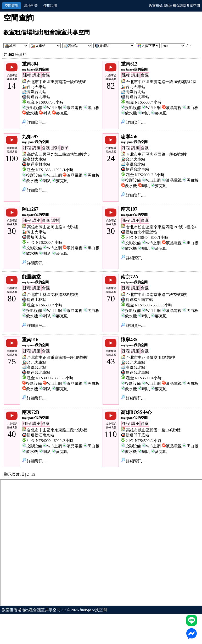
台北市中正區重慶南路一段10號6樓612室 (161, 82)
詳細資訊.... (34, 122)
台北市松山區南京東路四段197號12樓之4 (161, 227)
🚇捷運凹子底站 (135, 435)
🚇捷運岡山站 (34, 237)
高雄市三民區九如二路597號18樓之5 (58, 154)
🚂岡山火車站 (34, 232)
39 (33, 474)
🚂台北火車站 (34, 87)
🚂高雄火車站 (34, 159)
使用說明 (50, 6)
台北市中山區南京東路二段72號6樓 (156, 295)
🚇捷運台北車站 (36, 97)
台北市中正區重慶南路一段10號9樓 (57, 358)
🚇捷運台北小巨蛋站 (139, 232)
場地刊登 (31, 6)
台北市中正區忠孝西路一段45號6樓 (156, 154)
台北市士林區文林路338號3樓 (52, 295)
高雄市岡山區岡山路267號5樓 (52, 227)
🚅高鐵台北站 (34, 92)
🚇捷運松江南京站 (137, 300)
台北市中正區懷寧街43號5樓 (151, 358)
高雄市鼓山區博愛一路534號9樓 (153, 430)
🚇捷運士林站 (34, 300)
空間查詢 (12, 6)
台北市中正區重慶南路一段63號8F (56, 82)
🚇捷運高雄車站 (36, 164)
